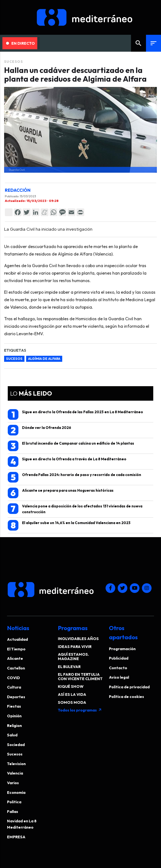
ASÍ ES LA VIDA (72, 694)
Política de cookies (126, 697)
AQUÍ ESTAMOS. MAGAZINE (73, 656)
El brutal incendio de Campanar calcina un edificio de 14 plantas (71, 446)
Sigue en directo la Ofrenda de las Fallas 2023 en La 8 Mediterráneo (75, 414)
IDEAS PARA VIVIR (75, 647)
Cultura (14, 687)
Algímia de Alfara (44, 359)
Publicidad (119, 658)
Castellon (16, 668)
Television (16, 764)
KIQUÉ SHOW (71, 686)
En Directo (20, 43)
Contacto (118, 668)
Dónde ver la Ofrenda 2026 (39, 430)
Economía (16, 792)
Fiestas (14, 706)
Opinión (14, 716)
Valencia (15, 773)
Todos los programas (80, 710)
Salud (12, 735)
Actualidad (17, 639)
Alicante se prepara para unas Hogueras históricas (61, 493)
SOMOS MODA (72, 702)
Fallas (13, 811)
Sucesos (14, 62)
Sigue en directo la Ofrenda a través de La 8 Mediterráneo (67, 462)
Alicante (15, 658)
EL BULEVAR (69, 667)
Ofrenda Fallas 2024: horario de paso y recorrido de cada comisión (74, 477)
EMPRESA (16, 837)
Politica (14, 802)
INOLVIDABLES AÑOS (78, 639)
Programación (122, 649)
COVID (13, 678)
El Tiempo (16, 649)
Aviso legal (119, 677)
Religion (14, 726)
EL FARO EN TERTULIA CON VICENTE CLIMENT (80, 676)
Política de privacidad (129, 687)
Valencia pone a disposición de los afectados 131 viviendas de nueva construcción (75, 509)
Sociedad (16, 745)
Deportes (16, 697)
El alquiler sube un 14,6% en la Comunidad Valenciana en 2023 (69, 525)
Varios (13, 783)
